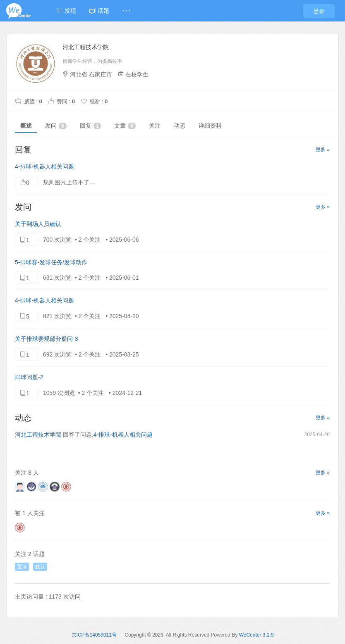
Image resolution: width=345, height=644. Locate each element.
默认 (40, 567)
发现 (66, 11)
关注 (155, 126)
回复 (91, 126)
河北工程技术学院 (38, 435)
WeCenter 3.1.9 (256, 635)
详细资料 (210, 126)
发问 (56, 126)
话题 (99, 11)
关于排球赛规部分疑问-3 (46, 339)
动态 (180, 126)
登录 (319, 11)
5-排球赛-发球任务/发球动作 (51, 262)
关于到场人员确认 (38, 224)
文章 (125, 126)
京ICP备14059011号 (94, 635)
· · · (126, 11)
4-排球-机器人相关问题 (44, 166)
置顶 (22, 567)
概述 (26, 126)
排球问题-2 (29, 377)
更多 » (323, 150)
